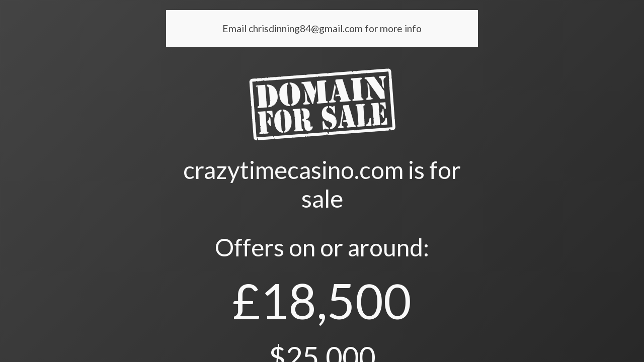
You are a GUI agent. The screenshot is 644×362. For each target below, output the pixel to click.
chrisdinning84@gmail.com (307, 28)
